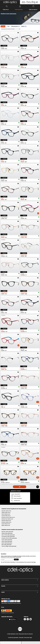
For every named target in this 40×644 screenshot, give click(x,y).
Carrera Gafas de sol (6, 516)
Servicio (20, 586)
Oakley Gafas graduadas (7, 533)
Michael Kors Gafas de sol (7, 519)
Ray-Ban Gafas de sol (6, 511)
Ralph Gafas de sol (6, 525)
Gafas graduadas (19, 10)
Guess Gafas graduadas (7, 540)
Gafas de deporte (33, 10)
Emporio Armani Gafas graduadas (9, 538)
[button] (10, 2)
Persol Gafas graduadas (7, 541)
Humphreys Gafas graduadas (8, 536)
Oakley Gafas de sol (6, 512)
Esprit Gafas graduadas (7, 543)
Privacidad (21, 638)
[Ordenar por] (11, 29)
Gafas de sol (6, 10)
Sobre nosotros (20, 580)
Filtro (3, 26)
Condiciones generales (13, 638)
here (35, 562)
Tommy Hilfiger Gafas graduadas (9, 546)
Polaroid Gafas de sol (6, 521)
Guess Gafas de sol (6, 524)
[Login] (20, 6)
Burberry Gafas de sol (6, 522)
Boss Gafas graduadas (7, 545)
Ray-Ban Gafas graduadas (7, 532)
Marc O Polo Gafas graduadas (8, 535)
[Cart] (33, 6)
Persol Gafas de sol (6, 514)
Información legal (28, 638)
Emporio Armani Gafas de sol (8, 517)
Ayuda (20, 592)
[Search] (7, 6)
